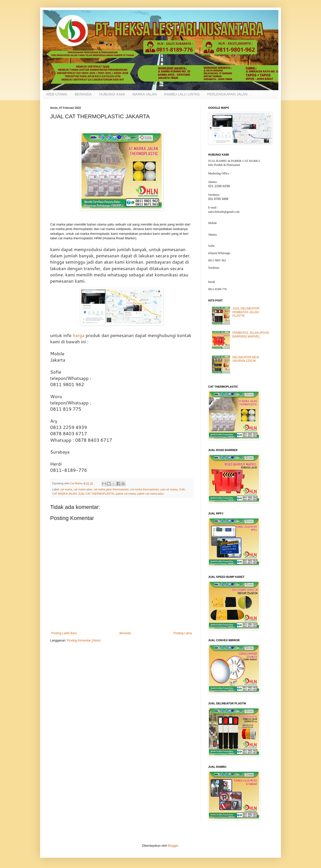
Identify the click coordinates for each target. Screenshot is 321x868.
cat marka (66, 489)
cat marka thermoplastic (145, 489)
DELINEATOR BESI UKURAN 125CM (246, 359)
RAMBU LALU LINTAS (182, 94)
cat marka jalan (83, 489)
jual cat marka (169, 489)
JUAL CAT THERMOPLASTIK (96, 494)
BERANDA (83, 94)
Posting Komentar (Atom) (84, 640)
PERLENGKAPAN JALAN (227, 94)
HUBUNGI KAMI (112, 94)
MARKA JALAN (144, 94)
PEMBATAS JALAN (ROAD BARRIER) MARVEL (251, 335)
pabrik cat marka (126, 494)
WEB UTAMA (57, 94)
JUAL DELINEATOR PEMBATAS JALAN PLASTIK (246, 312)
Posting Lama (183, 633)
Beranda (125, 633)
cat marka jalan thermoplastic (111, 489)
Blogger (173, 846)
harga (79, 335)
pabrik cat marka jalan (150, 494)
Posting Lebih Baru (64, 633)
